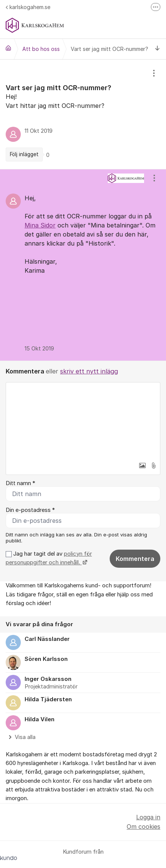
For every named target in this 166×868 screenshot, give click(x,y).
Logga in (148, 817)
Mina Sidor (40, 225)
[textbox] (83, 420)
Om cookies (144, 827)
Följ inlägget (24, 154)
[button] (142, 465)
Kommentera (135, 559)
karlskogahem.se (28, 7)
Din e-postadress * (30, 510)
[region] (83, 114)
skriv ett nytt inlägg (89, 371)
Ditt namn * (20, 483)
